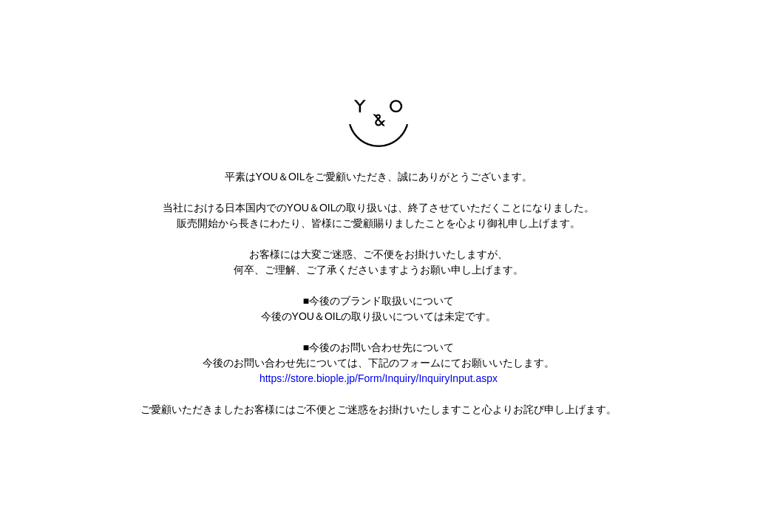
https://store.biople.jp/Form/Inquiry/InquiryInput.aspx (378, 378)
